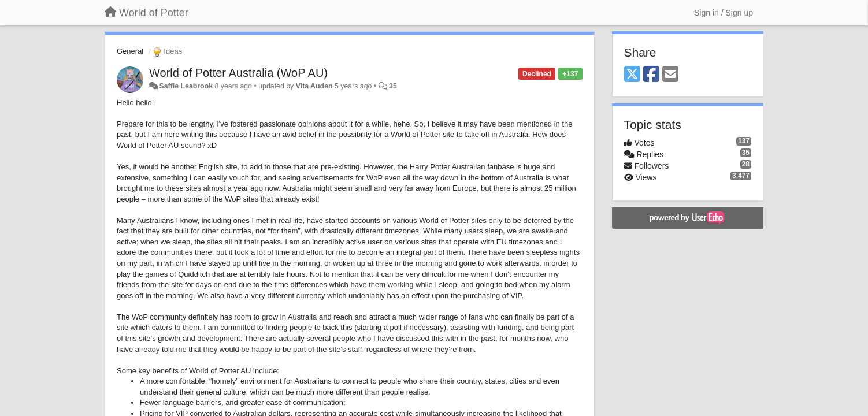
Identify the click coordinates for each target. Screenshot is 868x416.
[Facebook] (651, 75)
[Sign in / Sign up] (724, 13)
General (130, 51)
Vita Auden (314, 86)
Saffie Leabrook (186, 86)
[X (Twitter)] (632, 75)
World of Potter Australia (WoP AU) (238, 73)
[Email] (670, 75)
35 (393, 86)
